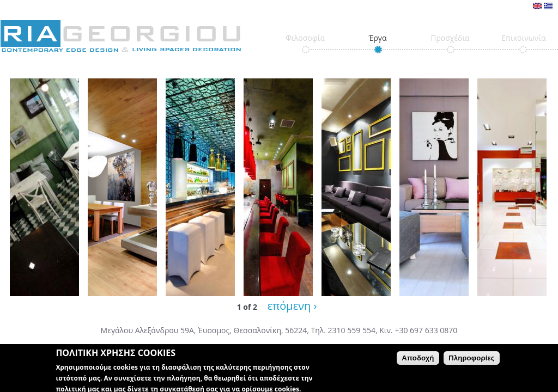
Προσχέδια (450, 38)
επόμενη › (292, 306)
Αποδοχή (418, 362)
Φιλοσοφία (305, 38)
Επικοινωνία (523, 38)
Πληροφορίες (471, 362)
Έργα (377, 38)
